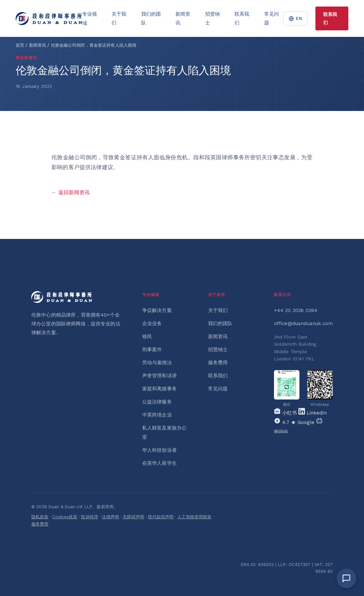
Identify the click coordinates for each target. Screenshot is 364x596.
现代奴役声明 (161, 517)
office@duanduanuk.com (303, 323)
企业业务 (152, 323)
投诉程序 (90, 517)
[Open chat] (346, 578)
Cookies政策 (65, 517)
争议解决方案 (157, 310)
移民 (147, 337)
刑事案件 (152, 350)
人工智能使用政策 (195, 517)
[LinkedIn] (313, 413)
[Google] (295, 422)
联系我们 (242, 18)
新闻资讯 (183, 18)
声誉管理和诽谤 (159, 376)
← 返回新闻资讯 (71, 192)
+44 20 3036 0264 (296, 310)
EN (295, 18)
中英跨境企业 (157, 415)
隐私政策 (40, 517)
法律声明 (110, 517)
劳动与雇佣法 (157, 363)
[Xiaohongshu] (286, 413)
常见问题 (272, 18)
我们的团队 (151, 18)
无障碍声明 (133, 517)
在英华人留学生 (159, 463)
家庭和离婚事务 (159, 389)
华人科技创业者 (159, 450)
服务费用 (218, 363)
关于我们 (119, 18)
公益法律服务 (157, 402)
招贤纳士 (212, 18)
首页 (20, 45)
